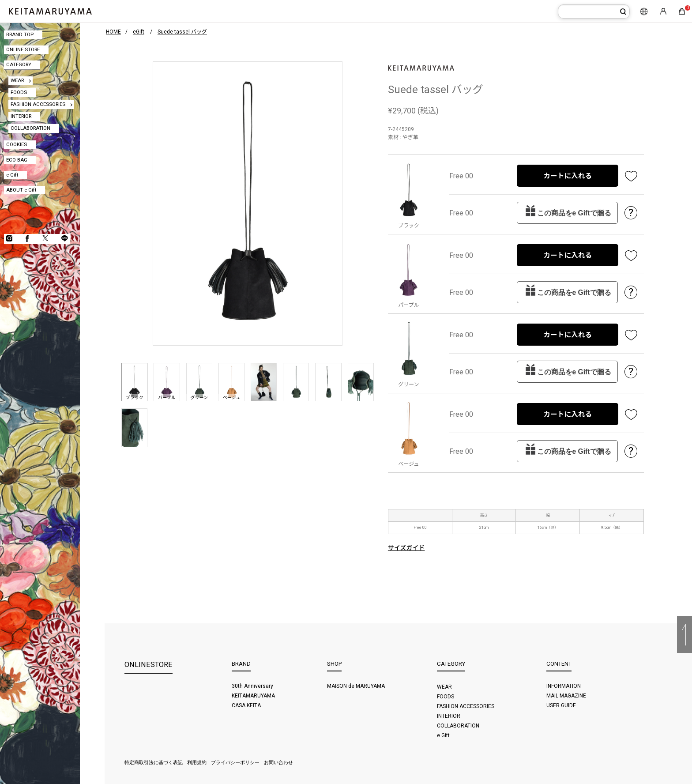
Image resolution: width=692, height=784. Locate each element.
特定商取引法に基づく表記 (154, 763)
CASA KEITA (246, 705)
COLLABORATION (30, 128)
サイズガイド (406, 548)
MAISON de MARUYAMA (356, 686)
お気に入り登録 (631, 176)
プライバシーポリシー (235, 763)
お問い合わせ (278, 763)
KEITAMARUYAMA (253, 696)
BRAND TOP (20, 34)
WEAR (17, 80)
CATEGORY (19, 64)
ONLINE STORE (23, 49)
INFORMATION (564, 686)
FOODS (19, 92)
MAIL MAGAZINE (566, 696)
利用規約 (197, 763)
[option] (248, 204)
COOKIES (17, 144)
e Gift (12, 175)
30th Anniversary (252, 686)
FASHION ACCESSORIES (38, 104)
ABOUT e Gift (21, 190)
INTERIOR (21, 116)
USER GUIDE (561, 705)
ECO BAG (17, 160)
